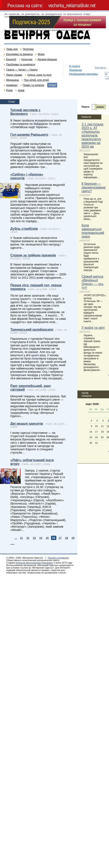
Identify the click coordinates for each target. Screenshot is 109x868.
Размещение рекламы (84, 74)
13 (34, 538)
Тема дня (12, 49)
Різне (9, 90)
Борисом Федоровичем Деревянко (34, 563)
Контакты (100, 68)
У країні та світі (93, 328)
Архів (21, 90)
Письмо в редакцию (58, 558)
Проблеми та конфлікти (21, 64)
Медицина (12, 80)
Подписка (75, 70)
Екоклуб (11, 59)
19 (73, 538)
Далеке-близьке (47, 59)
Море (41, 54)
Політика (28, 49)
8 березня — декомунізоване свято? (94, 187)
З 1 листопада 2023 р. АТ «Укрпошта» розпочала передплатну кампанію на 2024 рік (92, 135)
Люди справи (14, 75)
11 (21, 538)
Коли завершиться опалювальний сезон (93, 231)
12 (28, 538)
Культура (27, 59)
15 (47, 538)
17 (60, 538)
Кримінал (12, 85)
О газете (75, 66)
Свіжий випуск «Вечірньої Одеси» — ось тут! (92, 282)
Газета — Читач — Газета (22, 70)
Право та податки (33, 85)
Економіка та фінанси (19, 54)
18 (66, 538)
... (16, 538)
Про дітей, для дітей (36, 80)
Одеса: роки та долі (39, 75)
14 (41, 538)
